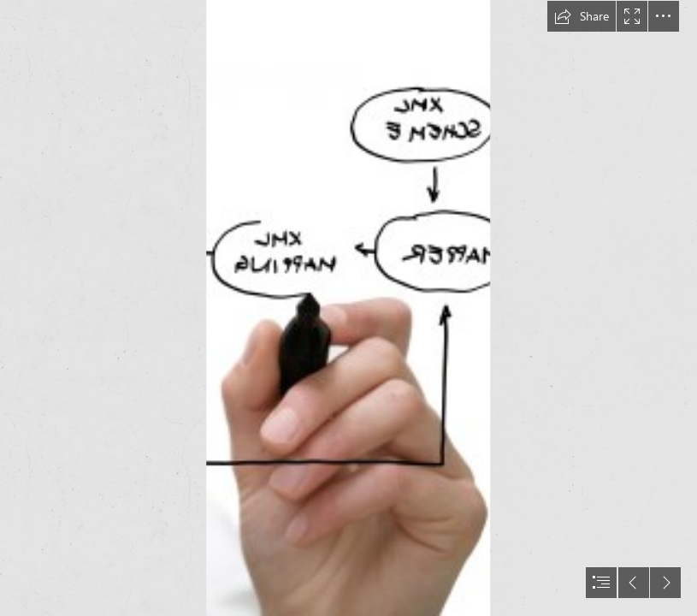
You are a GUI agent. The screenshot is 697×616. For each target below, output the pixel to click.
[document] (348, 308)
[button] (582, 16)
